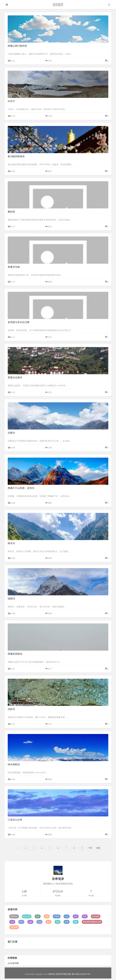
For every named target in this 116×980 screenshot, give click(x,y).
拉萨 (38, 916)
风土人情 (27, 916)
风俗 (58, 922)
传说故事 (96, 916)
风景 (85, 916)
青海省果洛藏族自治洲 (92, 922)
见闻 (12, 922)
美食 (48, 922)
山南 (47, 916)
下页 (90, 848)
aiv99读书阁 (13, 963)
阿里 (21, 922)
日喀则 (57, 916)
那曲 (76, 922)
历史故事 (14, 927)
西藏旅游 (14, 916)
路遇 (67, 922)
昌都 (39, 922)
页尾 (98, 848)
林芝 (76, 916)
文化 (67, 916)
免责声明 (60, 974)
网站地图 (67, 974)
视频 (30, 922)
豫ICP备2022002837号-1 (81, 974)
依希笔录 (52, 974)
